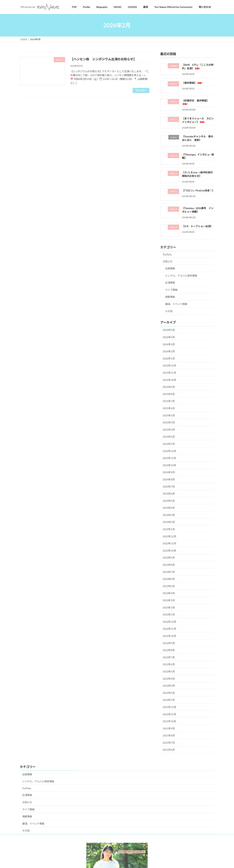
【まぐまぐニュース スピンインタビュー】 (198, 120)
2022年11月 (169, 629)
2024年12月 (169, 451)
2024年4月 (169, 508)
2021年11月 (169, 714)
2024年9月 (169, 472)
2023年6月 (169, 579)
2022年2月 (169, 693)
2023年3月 (169, 600)
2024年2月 (169, 522)
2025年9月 (169, 387)
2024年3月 (169, 515)
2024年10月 (169, 465)
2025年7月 (169, 401)
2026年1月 (169, 358)
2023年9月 (169, 558)
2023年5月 (169, 586)
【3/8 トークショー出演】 (197, 226)
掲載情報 (170, 297)
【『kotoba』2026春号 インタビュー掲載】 (198, 210)
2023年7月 (169, 572)
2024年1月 (169, 529)
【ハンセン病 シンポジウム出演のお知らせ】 (103, 59)
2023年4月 (169, 593)
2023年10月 (169, 551)
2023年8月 (169, 565)
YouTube (167, 254)
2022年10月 (169, 636)
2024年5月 (169, 501)
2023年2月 (169, 607)
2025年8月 (169, 394)
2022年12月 (169, 622)
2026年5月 (169, 330)
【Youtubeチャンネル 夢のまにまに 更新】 (198, 138)
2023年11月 (169, 544)
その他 (169, 311)
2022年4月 (169, 679)
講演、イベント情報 (176, 304)
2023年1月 (169, 615)
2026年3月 (169, 344)
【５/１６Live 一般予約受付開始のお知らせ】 (197, 174)
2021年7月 (169, 743)
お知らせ (168, 261)
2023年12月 (169, 536)
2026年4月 (169, 337)
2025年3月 (169, 430)
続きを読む (141, 90)
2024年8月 (169, 479)
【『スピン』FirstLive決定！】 (198, 190)
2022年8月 (169, 650)
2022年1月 (169, 700)
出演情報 (170, 283)
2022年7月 (169, 657)
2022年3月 (169, 686)
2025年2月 (169, 437)
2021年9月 (169, 728)
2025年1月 (169, 444)
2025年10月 (169, 380)
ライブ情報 (171, 290)
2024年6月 (169, 494)
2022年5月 (169, 671)
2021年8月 (169, 736)
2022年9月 (169, 643)
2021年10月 (169, 721)
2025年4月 (169, 423)
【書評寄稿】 (192, 83)
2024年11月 (169, 458)
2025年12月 (169, 366)
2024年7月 (169, 487)
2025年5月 (169, 415)
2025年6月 (169, 408)
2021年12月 (169, 707)
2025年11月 (169, 373)
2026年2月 (169, 351)
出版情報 (170, 269)
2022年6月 (169, 664)
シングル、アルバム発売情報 (181, 276)
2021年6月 (169, 750)
